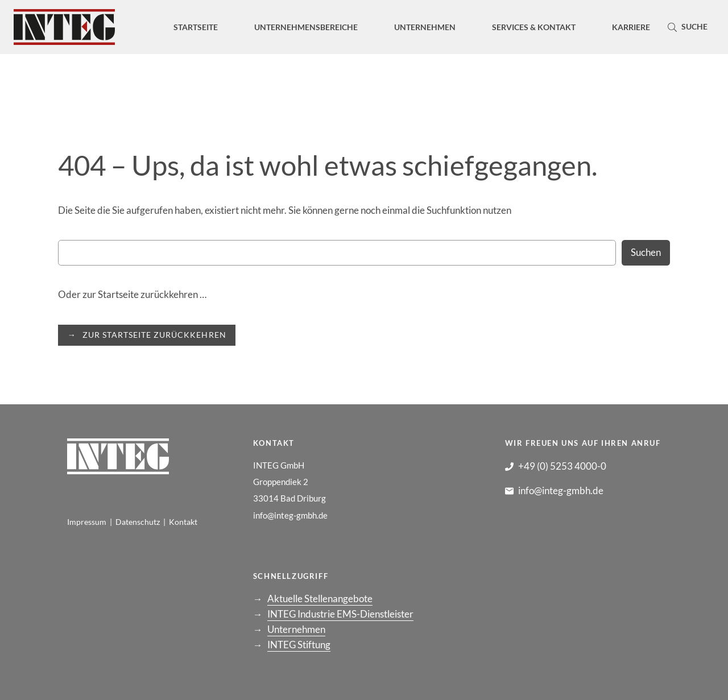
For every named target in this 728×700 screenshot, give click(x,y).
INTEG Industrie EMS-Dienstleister (340, 614)
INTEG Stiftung (299, 645)
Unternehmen (296, 629)
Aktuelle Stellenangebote (320, 598)
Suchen (646, 252)
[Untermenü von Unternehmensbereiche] (306, 27)
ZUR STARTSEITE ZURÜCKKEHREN (154, 335)
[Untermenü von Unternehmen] (425, 27)
